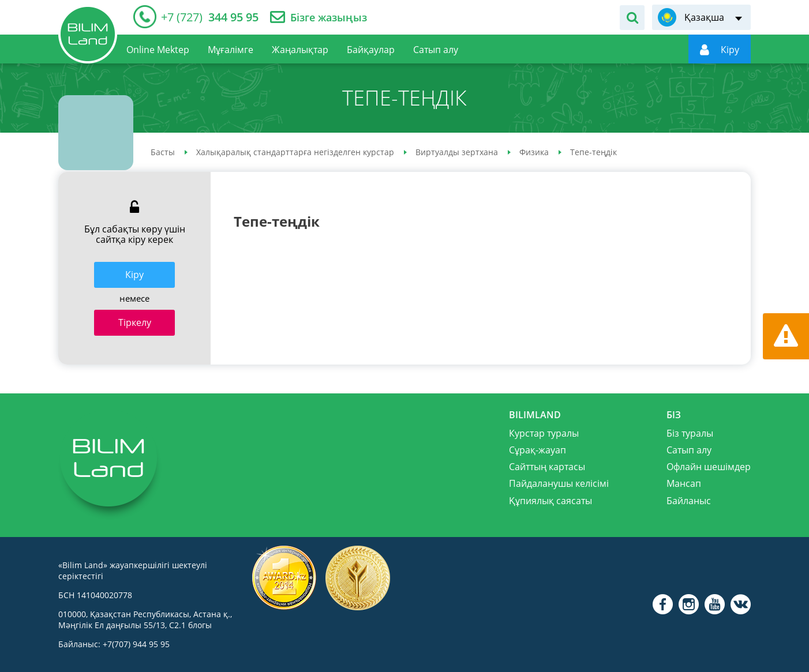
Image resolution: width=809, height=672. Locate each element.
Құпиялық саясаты (550, 501)
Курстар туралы (544, 433)
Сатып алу (689, 450)
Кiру (134, 275)
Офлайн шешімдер (709, 467)
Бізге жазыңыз (329, 18)
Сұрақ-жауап (538, 450)
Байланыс (689, 501)
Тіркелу (135, 322)
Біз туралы (690, 433)
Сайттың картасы (547, 467)
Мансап (684, 483)
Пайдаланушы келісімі (559, 483)
